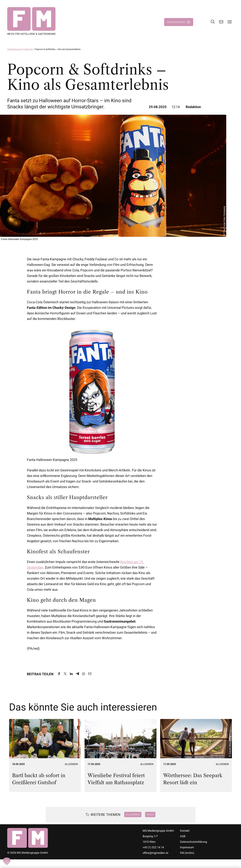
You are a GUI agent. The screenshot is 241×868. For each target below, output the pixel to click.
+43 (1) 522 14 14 (153, 848)
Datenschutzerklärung (194, 842)
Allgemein (29, 50)
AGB (183, 837)
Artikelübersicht (15, 50)
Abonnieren (176, 22)
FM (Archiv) (187, 853)
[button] (7, 861)
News (150, 815)
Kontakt (185, 831)
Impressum (187, 848)
